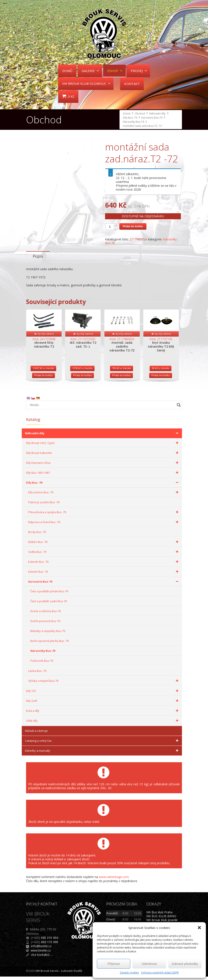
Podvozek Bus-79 (42, 664)
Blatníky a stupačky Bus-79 (48, 634)
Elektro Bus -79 (104, 545)
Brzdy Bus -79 (37, 535)
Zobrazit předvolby (185, 964)
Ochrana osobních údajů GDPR (160, 973)
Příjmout (114, 964)
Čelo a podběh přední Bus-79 (49, 595)
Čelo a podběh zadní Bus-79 (49, 605)
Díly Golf (103, 704)
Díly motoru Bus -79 (104, 496)
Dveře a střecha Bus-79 (46, 615)
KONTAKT (132, 84)
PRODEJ (139, 71)
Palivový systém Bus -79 (44, 506)
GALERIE (90, 71)
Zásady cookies (129, 973)
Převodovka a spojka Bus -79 (104, 516)
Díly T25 (103, 694)
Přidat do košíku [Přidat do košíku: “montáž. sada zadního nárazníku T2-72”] (121, 379)
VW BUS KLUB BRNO (161, 920)
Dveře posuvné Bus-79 (45, 624)
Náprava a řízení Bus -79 (104, 525)
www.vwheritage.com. (114, 880)
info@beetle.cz (41, 949)
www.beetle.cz (41, 954)
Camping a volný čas (102, 744)
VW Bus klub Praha (159, 916)
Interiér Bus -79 (104, 575)
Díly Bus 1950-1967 (103, 476)
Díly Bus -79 (103, 486)
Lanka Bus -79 (37, 674)
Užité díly (103, 724)
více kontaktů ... (42, 958)
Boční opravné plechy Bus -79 (50, 644)
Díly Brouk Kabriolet (103, 456)
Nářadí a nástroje (36, 734)
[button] (199, 928)
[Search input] (101, 408)
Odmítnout (149, 964)
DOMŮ (67, 71)
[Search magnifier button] (179, 408)
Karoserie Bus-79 (104, 585)
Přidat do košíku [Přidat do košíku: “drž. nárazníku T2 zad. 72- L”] (82, 379)
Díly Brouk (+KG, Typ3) (103, 446)
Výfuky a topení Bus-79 (104, 684)
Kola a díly (103, 714)
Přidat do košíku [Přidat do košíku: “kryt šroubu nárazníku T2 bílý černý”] (161, 379)
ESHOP (115, 71)
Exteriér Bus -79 (104, 565)
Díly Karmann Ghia (103, 466)
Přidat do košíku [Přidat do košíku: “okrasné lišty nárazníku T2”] (43, 379)
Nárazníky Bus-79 (43, 654)
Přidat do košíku (133, 226)
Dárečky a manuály (102, 754)
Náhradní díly (102, 437)
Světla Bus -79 (104, 555)
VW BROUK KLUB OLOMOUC (86, 83)
